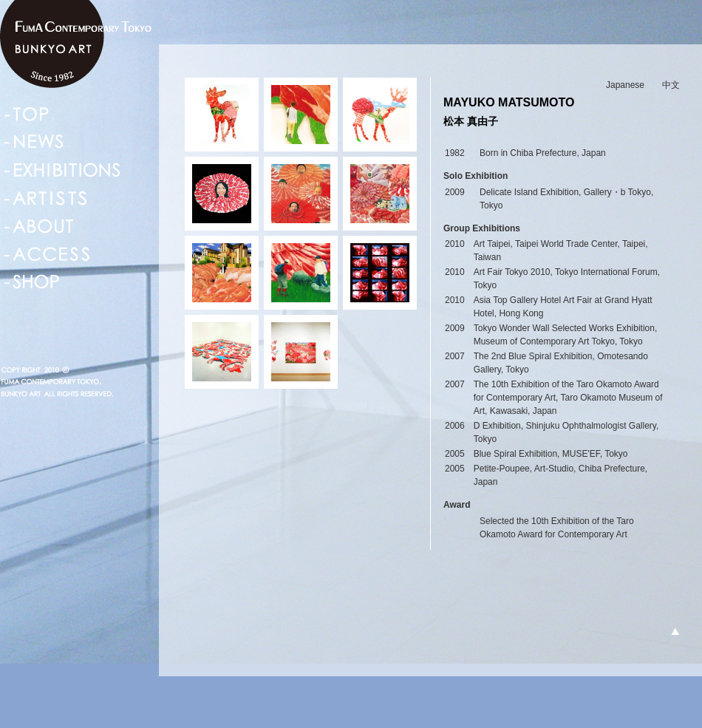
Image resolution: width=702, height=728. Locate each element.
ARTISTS (45, 198)
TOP (27, 114)
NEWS (35, 142)
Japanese (625, 85)
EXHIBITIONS (62, 170)
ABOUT (40, 226)
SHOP (32, 282)
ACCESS (47, 254)
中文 (671, 85)
